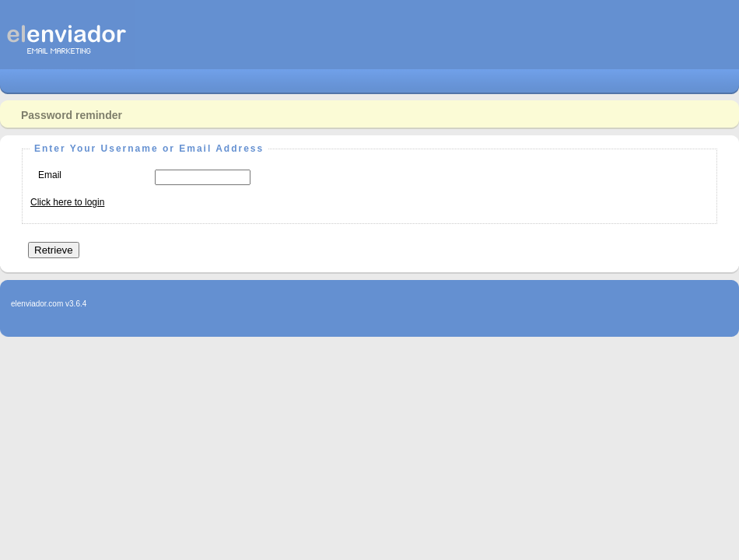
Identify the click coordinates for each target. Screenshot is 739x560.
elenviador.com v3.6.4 (49, 304)
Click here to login (67, 202)
